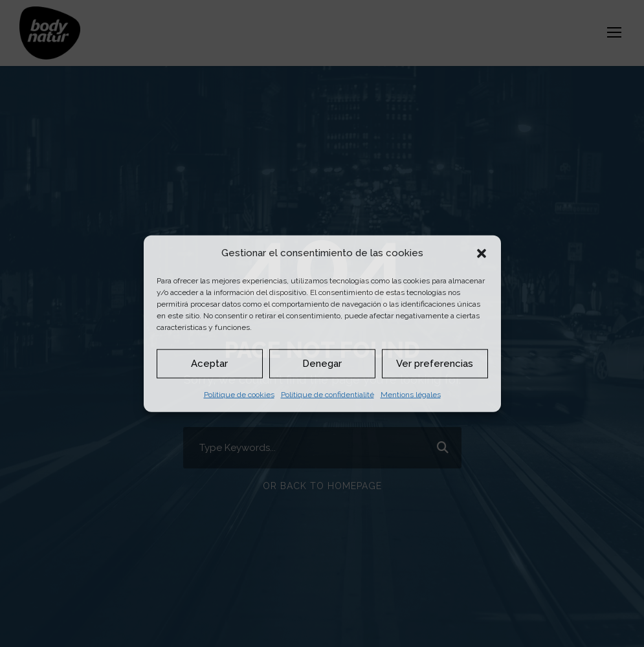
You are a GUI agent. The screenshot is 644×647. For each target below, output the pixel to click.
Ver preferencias (435, 364)
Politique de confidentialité (328, 394)
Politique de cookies (239, 394)
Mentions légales (411, 394)
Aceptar (209, 364)
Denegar (322, 364)
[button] (482, 253)
